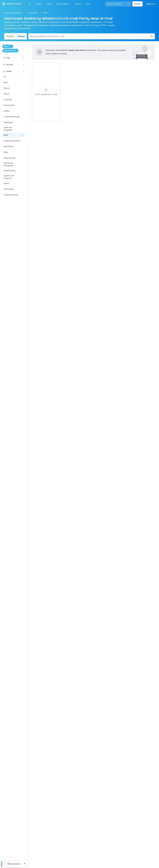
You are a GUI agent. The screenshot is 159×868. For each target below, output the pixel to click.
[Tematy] (23, 71)
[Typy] (23, 58)
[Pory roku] (23, 65)
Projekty (10, 36)
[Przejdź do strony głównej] (11, 4)
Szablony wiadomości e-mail (14, 13)
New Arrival (33, 13)
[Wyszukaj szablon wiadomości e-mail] (90, 36)
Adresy (21, 36)
